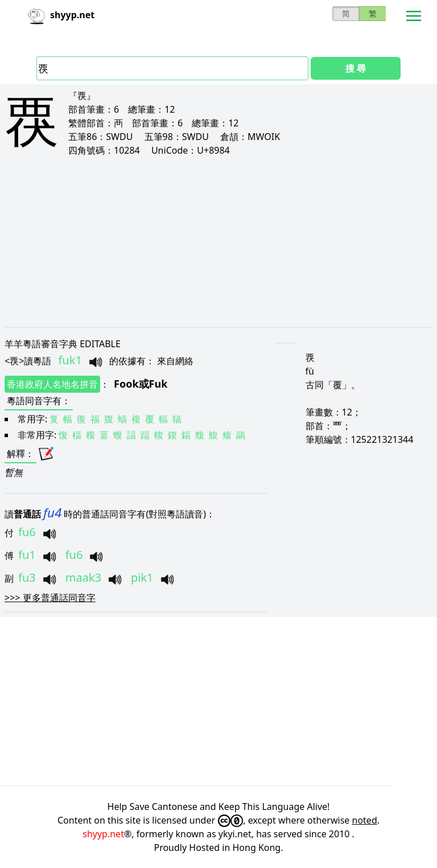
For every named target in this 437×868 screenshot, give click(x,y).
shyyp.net (103, 834)
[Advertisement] (218, 241)
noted (365, 820)
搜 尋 (356, 68)
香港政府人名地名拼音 (52, 384)
